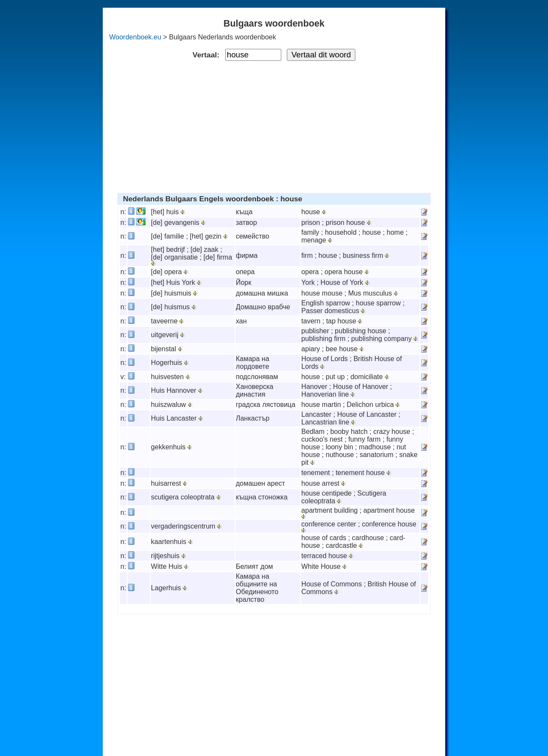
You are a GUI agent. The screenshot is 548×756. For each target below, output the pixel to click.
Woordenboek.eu (135, 37)
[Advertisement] (274, 125)
